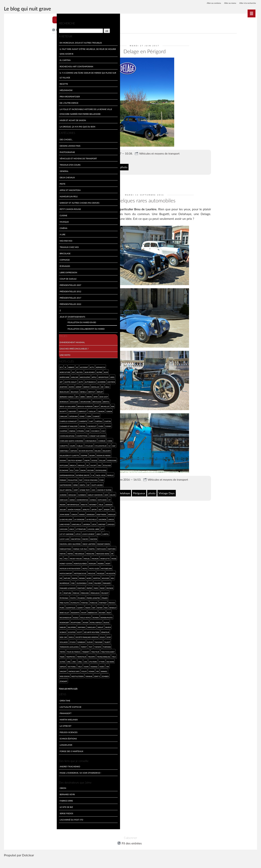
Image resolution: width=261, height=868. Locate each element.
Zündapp (12, 690)
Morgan (11, 573)
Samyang (22, 636)
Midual (54, 563)
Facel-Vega (17, 479)
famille (27, 479)
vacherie (12, 675)
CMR (36, 430)
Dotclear (28, 864)
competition (30, 435)
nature (44, 582)
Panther (12, 597)
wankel (57, 680)
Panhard (38, 592)
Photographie (15, 151)
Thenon (46, 656)
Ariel (61, 376)
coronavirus (39, 440)
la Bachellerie (23, 523)
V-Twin (56, 670)
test (39, 656)
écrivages (13, 265)
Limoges (21, 533)
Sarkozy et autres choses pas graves (28, 202)
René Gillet (54, 617)
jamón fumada (14, 514)
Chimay (56, 425)
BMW (44, 396)
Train (10, 666)
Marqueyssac (14, 553)
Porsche (20, 612)
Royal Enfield (33, 631)
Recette (12, 83)
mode (30, 568)
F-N (9, 479)
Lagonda (12, 528)
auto (107, 166)
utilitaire (47, 670)
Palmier (29, 592)
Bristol (54, 401)
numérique (42, 587)
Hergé (50, 499)
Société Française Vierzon (26, 646)
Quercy (11, 617)
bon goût (52, 396)
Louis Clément (55, 538)
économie (35, 469)
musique (20, 582)
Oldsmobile (13, 592)
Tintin (10, 661)
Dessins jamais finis (18, 145)
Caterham (22, 415)
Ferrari (35, 479)
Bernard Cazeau (15, 396)
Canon (57, 410)
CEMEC (30, 415)
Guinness (46, 494)
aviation (21, 386)
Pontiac (11, 612)
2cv (9, 366)
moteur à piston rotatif (42, 573)
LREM (10, 543)
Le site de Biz (14, 816)
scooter (11, 641)
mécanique (37, 558)
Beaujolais (18, 391)
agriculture (13, 371)
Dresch (40, 464)
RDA (37, 617)
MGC (33, 563)
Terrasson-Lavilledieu (17, 656)
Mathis (20, 558)
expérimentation (36, 474)
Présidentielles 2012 (18, 290)
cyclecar (37, 445)
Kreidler (12, 523)
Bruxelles (53, 406)
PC (46, 597)
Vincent (16, 680)
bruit (45, 406)
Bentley (46, 391)
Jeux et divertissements (20, 316)
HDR (26, 499)
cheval (31, 425)
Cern (37, 415)
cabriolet (30, 410)
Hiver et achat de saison (21, 119)
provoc (38, 612)
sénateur (45, 641)
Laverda (52, 528)
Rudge (43, 631)
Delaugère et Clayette (27, 455)
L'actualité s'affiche (19, 716)
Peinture (53, 597)
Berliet (54, 391)
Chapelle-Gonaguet (17, 420)
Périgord (130, 166)
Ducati (11, 469)
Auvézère (50, 381)
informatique (14, 509)
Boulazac (23, 401)
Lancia (20, 528)
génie (45, 484)
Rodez (11, 626)
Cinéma (12, 227)
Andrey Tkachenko (18, 775)
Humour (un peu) (17, 195)
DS (55, 464)
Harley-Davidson (15, 499)
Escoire (11, 474)
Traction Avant (56, 661)
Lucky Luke (27, 543)
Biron (37, 396)
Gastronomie (35, 484)
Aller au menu (225, 3)
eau (17, 469)
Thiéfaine (55, 656)
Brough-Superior (33, 406)
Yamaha (37, 685)
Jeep (40, 514)
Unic (28, 670)
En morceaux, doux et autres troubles (29, 42)
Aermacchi (49, 366)
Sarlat (41, 636)
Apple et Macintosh (18, 189)
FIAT (53, 479)
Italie (42, 509)
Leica (59, 528)
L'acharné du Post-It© (20, 829)
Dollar (11, 464)
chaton (56, 420)
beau (10, 391)
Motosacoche (53, 577)
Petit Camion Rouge (18, 208)
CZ (58, 445)
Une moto (13, 354)
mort (27, 573)
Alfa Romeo (38, 371)
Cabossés (20, 410)
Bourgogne (34, 401)
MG (28, 563)
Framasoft (14, 722)
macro (47, 543)
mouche (11, 582)
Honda (24, 504)
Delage (117, 166)
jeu (53, 514)
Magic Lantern (37, 548)
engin (53, 469)
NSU (34, 587)
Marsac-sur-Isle (28, 553)
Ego (47, 469)
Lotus (44, 538)
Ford (25, 484)
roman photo (41, 626)
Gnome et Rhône (15, 494)
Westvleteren (26, 685)
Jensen (47, 514)
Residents (12, 622)
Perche (11, 602)
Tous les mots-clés (16, 698)
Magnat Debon (52, 548)
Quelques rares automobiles (162, 198)
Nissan (59, 582)
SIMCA (10, 646)
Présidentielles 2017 (18, 297)
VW (50, 680)
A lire (11, 233)
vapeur (20, 675)
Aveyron (12, 386)
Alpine (48, 371)
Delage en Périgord (162, 50)
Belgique (29, 391)
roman (30, 626)
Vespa (44, 675)
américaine (13, 376)
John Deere (13, 518)
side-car (54, 641)
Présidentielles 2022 (18, 303)
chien (49, 425)
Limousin (30, 533)
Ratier (30, 617)
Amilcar (23, 376)
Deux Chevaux (15, 176)
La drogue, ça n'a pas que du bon (26, 126)
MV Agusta (31, 582)
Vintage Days (184, 490)
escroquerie (22, 474)
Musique (12, 221)
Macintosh (38, 543)
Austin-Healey (19, 381)
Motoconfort (39, 577)
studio (11, 651)
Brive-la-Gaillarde (16, 406)
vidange (52, 675)
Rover (22, 631)
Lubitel (17, 543)
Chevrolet (40, 425)
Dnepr (51, 460)
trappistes (19, 666)
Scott (19, 641)
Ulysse (17, 670)
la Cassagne (37, 523)
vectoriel (29, 675)
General (12, 170)
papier (20, 597)
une (23, 670)
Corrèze (50, 440)
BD (60, 386)
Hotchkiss (33, 504)
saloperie (12, 636)
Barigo (44, 386)
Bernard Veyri (15, 803)
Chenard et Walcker (17, 425)
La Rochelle (49, 523)
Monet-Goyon (40, 568)
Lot (23, 538)
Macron (56, 543)
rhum (20, 622)
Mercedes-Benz (14, 563)
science (56, 636)
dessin (50, 455)
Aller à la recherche (246, 3)
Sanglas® (32, 636)
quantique (55, 612)
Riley (46, 622)
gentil (52, 484)
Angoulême (33, 376)
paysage (40, 597)
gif (58, 484)
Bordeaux (12, 401)
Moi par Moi (14, 240)
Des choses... (14, 138)
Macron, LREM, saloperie (18, 548)
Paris (26, 597)
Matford (12, 558)
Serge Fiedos (14, 822)
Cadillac (40, 410)
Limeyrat (12, 533)
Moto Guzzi (13, 577)
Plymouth (55, 607)
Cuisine (11, 214)
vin (9, 680)
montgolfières (55, 568)
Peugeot (40, 602)
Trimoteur (30, 666)
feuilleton (45, 479)
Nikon (52, 582)
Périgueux (157, 490)
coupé (20, 445)
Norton (18, 587)
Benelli (38, 391)
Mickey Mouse (43, 563)
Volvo (37, 680)
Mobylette (21, 568)
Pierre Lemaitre (23, 607)
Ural (34, 670)
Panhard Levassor (52, 592)
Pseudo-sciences (17, 741)
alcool (28, 371)
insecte (25, 509)
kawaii (30, 518)
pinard (35, 607)
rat (24, 617)
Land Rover (30, 528)
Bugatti (117, 490)
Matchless (50, 553)
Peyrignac (50, 602)
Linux (38, 533)
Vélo (38, 675)
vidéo (59, 675)
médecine (48, 558)
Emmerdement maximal (20, 341)
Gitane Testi (46, 489)
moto (56, 573)
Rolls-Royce (20, 626)
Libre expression (17, 271)
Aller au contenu (206, 3)
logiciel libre (14, 538)
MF (24, 563)
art (9, 381)
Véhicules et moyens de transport (177, 152)
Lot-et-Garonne (33, 538)
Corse (58, 440)
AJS (22, 371)
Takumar (37, 651)
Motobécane (25, 577)
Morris (20, 573)
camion (49, 410)
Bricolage (13, 252)
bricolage (45, 401)
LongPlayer (14, 754)
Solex (41, 646)
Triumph (40, 666)
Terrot (32, 656)
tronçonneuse (52, 666)
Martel (40, 553)
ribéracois (29, 622)
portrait (29, 612)
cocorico (43, 430)
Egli (42, 469)
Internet (34, 509)
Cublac (28, 445)
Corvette (12, 445)
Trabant (34, 661)
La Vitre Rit (14, 735)
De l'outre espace (17, 102)
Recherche (15, 22)
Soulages (56, 646)
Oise (50, 587)
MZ (38, 582)
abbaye (19, 366)
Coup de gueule (16, 278)
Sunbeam (19, 651)
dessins (27, 460)
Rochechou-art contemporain (25, 65)
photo (141, 166)
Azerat (36, 386)
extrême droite (52, 474)
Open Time (13, 709)
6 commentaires (113, 157)
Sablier (51, 631)
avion (29, 386)
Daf (9, 450)
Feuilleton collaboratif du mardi (34, 328)
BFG (25, 396)
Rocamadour (55, 622)
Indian (46, 504)
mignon (11, 568)
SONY (48, 646)
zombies (53, 685)
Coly (51, 430)
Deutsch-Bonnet (39, 460)
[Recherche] (28, 30)
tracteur (43, 661)
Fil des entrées (83, 29)
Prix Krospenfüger (18, 95)
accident (32, 366)
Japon (34, 514)
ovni (22, 592)
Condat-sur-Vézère (46, 435)
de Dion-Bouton (39, 450)
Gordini (27, 494)
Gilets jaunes (14, 489)
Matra (28, 558)
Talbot (45, 651)
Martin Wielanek (17, 728)
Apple (42, 376)
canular (12, 415)
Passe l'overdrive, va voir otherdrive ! (28, 782)
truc (10, 670)
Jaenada (49, 509)
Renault (43, 617)
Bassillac (53, 386)
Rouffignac (13, 631)
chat (39, 420)
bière (31, 396)
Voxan (44, 680)
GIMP (37, 489)
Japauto (26, 514)
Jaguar (58, 509)
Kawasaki (39, 518)
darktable (17, 450)
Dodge (58, 460)
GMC (55, 489)
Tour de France (22, 661)
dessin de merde (15, 460)
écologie (24, 469)
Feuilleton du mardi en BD (30, 321)
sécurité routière (32, 641)
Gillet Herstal (27, 489)
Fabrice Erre (14, 810)
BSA (61, 406)
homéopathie (14, 504)
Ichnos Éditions (16, 747)
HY (41, 504)
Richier (39, 622)
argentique (52, 376)
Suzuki (28, 651)
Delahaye (142, 490)
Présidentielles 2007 (18, 284)
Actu (40, 366)
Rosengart (54, 626)
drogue (49, 464)
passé (33, 597)
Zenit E (45, 685)
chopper (12, 430)
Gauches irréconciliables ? (22, 348)
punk (46, 612)
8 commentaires (113, 482)
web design (13, 685)
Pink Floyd (44, 607)
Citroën (28, 430)
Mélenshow (14, 89)
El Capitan (13, 59)
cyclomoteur (49, 445)
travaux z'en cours (18, 164)
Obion (11, 797)
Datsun (27, 450)
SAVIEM (48, 636)
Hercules (41, 499)
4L (14, 366)
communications (15, 435)
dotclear (31, 464)
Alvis (54, 371)
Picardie (11, 607)
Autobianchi (38, 381)
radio (19, 617)
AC (25, 366)
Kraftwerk (49, 518)
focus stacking (15, 484)
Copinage (13, 259)
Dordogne (20, 464)
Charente (31, 420)
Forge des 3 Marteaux (19, 760)
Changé (44, 415)
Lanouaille (42, 528)
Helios (33, 499)
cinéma (20, 430)
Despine (42, 455)
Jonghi (22, 518)
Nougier (27, 587)
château (47, 420)
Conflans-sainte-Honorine (20, 440)
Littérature (47, 533)
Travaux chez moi (17, 246)
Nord (10, 587)
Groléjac (37, 494)
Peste (11, 183)
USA (40, 670)
